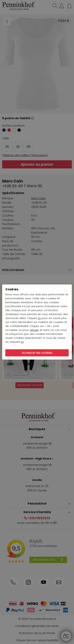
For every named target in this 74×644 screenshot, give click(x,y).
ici (39, 318)
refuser (34, 330)
